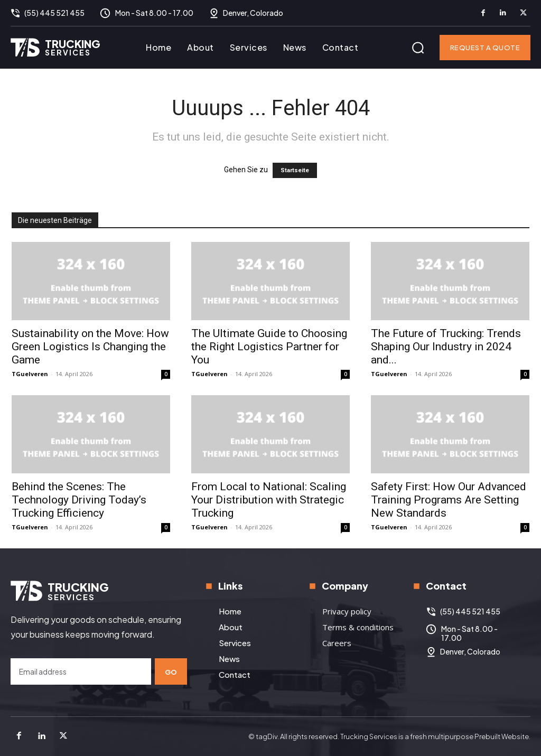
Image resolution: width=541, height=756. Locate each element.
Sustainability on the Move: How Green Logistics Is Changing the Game (90, 347)
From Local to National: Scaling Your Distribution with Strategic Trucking (269, 500)
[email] (81, 671)
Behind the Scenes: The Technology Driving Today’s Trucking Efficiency (79, 500)
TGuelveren (30, 374)
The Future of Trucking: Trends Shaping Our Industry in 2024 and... (446, 347)
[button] (418, 48)
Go (171, 671)
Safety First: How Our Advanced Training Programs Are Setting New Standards (449, 500)
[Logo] (55, 47)
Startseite (295, 170)
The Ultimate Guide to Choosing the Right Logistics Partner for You (269, 347)
